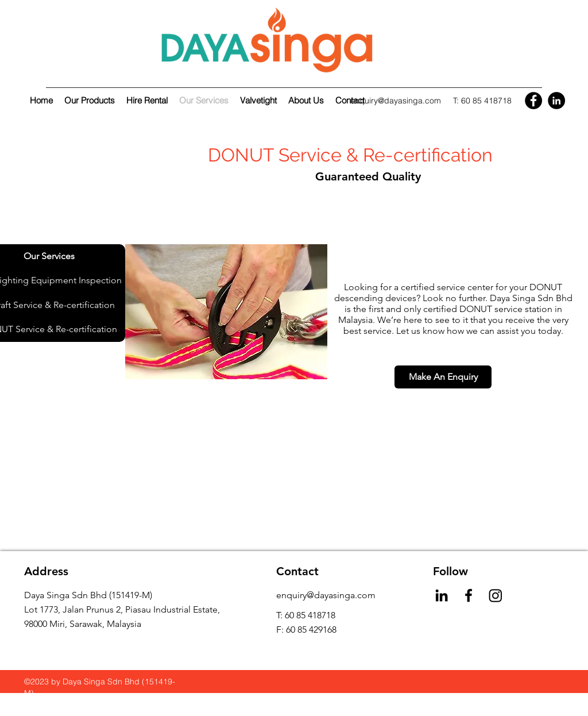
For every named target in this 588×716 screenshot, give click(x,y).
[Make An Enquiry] (443, 377)
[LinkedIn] (556, 101)
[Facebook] (533, 101)
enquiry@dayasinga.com (396, 101)
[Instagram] (496, 595)
